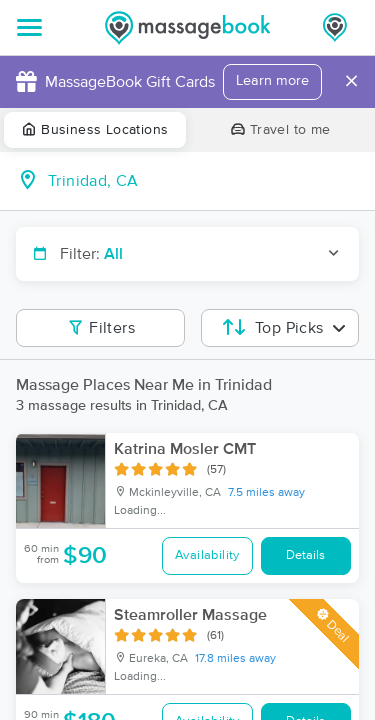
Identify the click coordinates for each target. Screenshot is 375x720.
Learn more (272, 81)
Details (305, 555)
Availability (207, 555)
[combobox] (203, 181)
